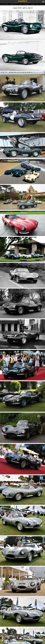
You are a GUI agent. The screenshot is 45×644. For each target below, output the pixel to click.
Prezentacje (14, 4)
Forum (33, 4)
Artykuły (26, 4)
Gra (37, 4)
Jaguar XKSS (17, 8)
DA (21, 4)
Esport (42, 4)
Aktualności (5, 4)
